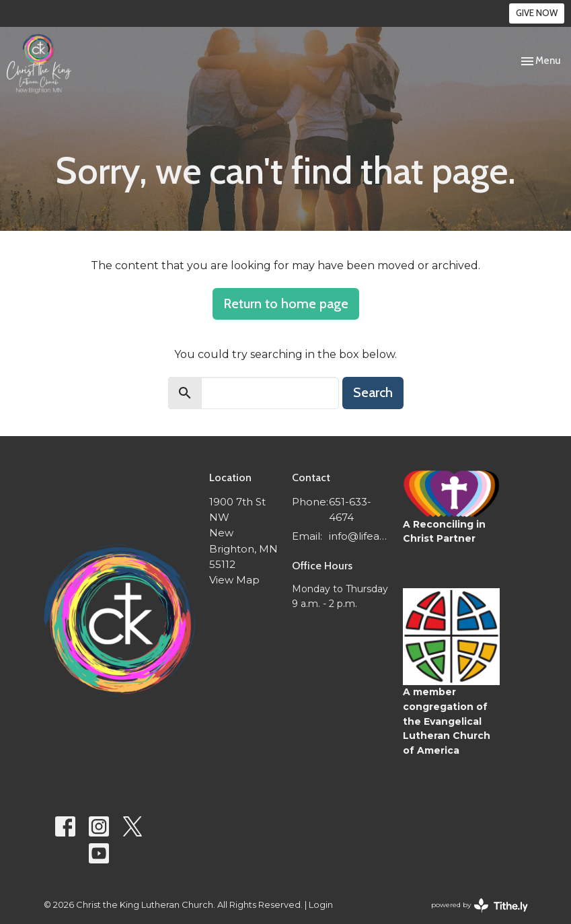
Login (321, 905)
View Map (234, 580)
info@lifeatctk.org (359, 536)
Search (373, 392)
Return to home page (286, 304)
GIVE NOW (537, 13)
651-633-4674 (350, 509)
